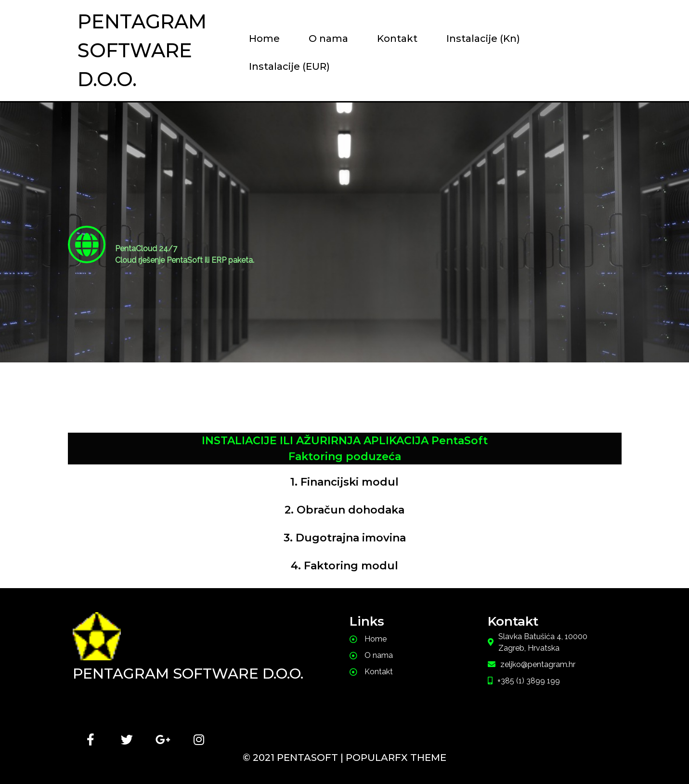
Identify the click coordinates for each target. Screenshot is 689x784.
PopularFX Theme (396, 758)
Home (264, 39)
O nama (328, 39)
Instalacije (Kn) (483, 39)
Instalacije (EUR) (289, 66)
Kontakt (397, 39)
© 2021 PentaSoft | (294, 758)
